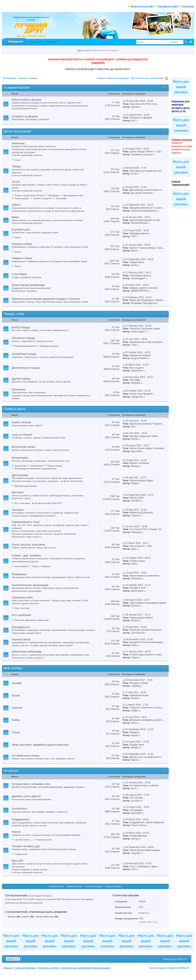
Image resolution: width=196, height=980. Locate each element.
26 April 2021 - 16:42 (136, 421)
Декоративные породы (26, 368)
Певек (134, 645)
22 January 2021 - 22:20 (138, 783)
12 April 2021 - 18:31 (136, 573)
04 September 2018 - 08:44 (139, 847)
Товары (16, 166)
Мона (134, 251)
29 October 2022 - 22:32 (138, 391)
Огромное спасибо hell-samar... (146, 630)
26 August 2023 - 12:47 (137, 600)
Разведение (19, 574)
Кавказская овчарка (140, 355)
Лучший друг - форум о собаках (20, 78)
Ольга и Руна (138, 825)
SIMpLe (135, 711)
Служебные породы (24, 354)
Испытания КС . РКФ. (141, 546)
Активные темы (57, 886)
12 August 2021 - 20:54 (137, 807)
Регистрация (112, 50)
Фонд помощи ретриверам (28, 285)
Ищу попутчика (22, 608)
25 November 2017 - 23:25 (139, 680)
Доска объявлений (17, 131)
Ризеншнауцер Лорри (141, 481)
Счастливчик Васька (140, 276)
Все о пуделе (137, 368)
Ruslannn (143, 913)
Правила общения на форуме (113, 78)
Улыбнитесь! (20, 809)
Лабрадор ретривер (49, 346)
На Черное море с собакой (144, 786)
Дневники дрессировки (26, 486)
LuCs (134, 869)
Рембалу (136, 383)
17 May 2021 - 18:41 (136, 692)
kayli (133, 564)
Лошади (17, 683)
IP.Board (184, 968)
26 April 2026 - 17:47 (136, 168)
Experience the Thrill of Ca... (144, 104)
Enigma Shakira (139, 358)
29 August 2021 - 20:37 (137, 446)
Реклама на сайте (168, 6)
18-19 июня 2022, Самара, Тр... (146, 529)
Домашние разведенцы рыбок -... (147, 720)
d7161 (134, 174)
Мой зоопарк (13, 668)
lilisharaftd (136, 579)
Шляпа (12, 917)
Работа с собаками (41, 566)
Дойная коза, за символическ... (146, 757)
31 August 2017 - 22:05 (137, 742)
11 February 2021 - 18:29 (138, 326)
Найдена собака (22, 258)
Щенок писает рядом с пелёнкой (147, 448)
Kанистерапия (21, 566)
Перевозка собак (22, 597)
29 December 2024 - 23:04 (139, 101)
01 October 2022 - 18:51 (138, 352)
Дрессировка (20, 475)
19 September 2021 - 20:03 (139, 205)
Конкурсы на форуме (141, 118)
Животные (18, 143)
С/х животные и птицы (25, 756)
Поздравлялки (21, 819)
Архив (18, 237)
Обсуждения (15, 41)
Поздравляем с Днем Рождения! (147, 822)
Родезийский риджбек (25, 346)
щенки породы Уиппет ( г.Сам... (146, 152)
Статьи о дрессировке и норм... (146, 655)
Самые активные (113, 886)
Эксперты (18, 510)
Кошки (16, 695)
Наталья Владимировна (144, 211)
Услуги (16, 182)
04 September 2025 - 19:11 (139, 495)
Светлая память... (23, 840)
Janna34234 (137, 633)
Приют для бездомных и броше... (147, 300)
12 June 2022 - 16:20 (136, 339)
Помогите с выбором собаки (145, 329)
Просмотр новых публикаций (147, 78)
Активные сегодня (94, 886)
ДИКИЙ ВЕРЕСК (140, 291)
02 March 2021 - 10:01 (137, 819)
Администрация (74, 886)
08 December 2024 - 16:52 (139, 377)
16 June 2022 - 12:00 (136, 526)
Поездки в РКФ (138, 588)
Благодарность (21, 627)
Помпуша (136, 532)
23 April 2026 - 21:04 (136, 187)
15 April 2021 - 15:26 (136, 627)
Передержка (54, 195)
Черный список (21, 639)
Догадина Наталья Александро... (147, 642)
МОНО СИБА (137, 498)
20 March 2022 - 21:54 (137, 365)
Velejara (135, 748)
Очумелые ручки (44, 840)
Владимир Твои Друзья (143, 303)
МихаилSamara (139, 223)
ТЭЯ (133, 236)
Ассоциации (136, 810)
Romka (135, 107)
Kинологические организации (30, 585)
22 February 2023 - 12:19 (138, 297)
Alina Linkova (33, 537)
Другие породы (21, 379)
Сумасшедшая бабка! (141, 618)
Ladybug (135, 686)
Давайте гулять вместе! (26, 796)
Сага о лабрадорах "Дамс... (144, 866)
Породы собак (14, 314)
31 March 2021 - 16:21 (137, 543)
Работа (16, 205)
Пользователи (36, 42)
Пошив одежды (22, 198)
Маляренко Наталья (142, 155)
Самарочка (137, 397)
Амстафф (135, 380)
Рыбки (16, 720)
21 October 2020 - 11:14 (138, 585)
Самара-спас (21, 854)
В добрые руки (21, 229)
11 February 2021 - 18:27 (138, 273)
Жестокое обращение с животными (32, 620)
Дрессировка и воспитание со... (146, 190)
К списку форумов (25, 968)
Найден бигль (137, 262)
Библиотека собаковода (27, 652)
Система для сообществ (164, 968)
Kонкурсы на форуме (25, 116)
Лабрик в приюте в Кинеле (144, 288)
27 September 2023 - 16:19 (139, 259)
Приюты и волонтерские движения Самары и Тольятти (46, 299)
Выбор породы (21, 327)
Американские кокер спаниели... (147, 342)
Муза (134, 549)
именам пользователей (31, 903)
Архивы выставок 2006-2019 (48, 503)
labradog (31, 291)
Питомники (18, 389)
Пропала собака (22, 244)
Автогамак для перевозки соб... (146, 171)
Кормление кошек (139, 695)
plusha (134, 265)
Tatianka (135, 516)
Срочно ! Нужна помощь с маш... (147, 248)
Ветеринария (20, 458)
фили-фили (137, 591)
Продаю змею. (137, 745)
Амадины (134, 732)
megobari (136, 853)
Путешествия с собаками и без (31, 784)
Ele (133, 121)
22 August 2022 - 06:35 (137, 230)
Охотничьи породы (23, 338)
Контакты (188, 6)
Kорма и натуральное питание (29, 195)
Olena (134, 723)
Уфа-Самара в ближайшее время (148, 603)
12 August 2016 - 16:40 (137, 115)
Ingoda (134, 735)
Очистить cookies (48, 968)
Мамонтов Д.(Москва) (141, 513)
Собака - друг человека (26, 555)
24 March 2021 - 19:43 (137, 285)
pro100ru (136, 801)
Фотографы (61, 198)
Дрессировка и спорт (73, 195)
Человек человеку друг (26, 846)
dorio (134, 788)
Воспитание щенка (23, 447)
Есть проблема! (21, 615)
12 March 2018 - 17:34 (137, 705)
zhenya (135, 839)
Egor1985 (136, 451)
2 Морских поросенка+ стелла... (147, 708)
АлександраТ (138, 278)
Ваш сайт (18, 861)
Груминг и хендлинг (43, 198)
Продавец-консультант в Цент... (146, 208)
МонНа (135, 620)
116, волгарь (136, 798)
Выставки (18, 492)
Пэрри (134, 483)
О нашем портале (17, 88)
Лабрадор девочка (139, 233)
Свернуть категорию (165, 88)
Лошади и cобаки (139, 683)
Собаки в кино (137, 561)
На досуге (11, 771)
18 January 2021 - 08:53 (138, 245)
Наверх (8, 968)
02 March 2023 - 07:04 (137, 833)
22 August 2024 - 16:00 (137, 149)
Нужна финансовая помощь (145, 850)
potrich (25, 917)
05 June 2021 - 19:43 (136, 433)
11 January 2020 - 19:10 (138, 652)
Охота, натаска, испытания (28, 545)
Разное (16, 832)
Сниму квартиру (138, 836)
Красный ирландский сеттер (144, 220)
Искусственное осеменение (144, 576)
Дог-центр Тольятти (141, 193)
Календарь (52, 42)
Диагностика (21, 466)
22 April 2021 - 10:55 (136, 460)
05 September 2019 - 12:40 (139, 754)
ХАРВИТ (136, 501)
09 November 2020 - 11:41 (139, 639)
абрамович (137, 371)
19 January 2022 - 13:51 (138, 217)
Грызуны (17, 708)
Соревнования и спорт (26, 522)
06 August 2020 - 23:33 (137, 795)
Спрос (18, 160)
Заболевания (37, 466)
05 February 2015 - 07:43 (138, 863)
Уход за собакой (22, 435)
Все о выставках (23, 503)
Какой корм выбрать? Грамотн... (147, 424)
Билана (135, 466)
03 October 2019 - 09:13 (138, 558)
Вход (102, 50)
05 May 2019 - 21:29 (136, 510)
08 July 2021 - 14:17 (136, 478)
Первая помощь (55, 466)
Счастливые (19, 274)
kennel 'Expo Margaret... (142, 394)
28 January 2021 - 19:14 (138, 615)
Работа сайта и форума (26, 100)
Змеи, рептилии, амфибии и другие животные (40, 745)
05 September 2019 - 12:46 (139, 729)
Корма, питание (21, 422)
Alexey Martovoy (44, 917)
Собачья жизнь (15, 409)
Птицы (16, 732)
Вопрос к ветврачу (139, 463)
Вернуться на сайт (142, 6)
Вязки (15, 217)
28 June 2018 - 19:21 (136, 717)
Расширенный (191, 42)
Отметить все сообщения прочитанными (85, 968)
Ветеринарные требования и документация (36, 469)
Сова (134, 345)
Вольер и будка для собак (143, 436)
